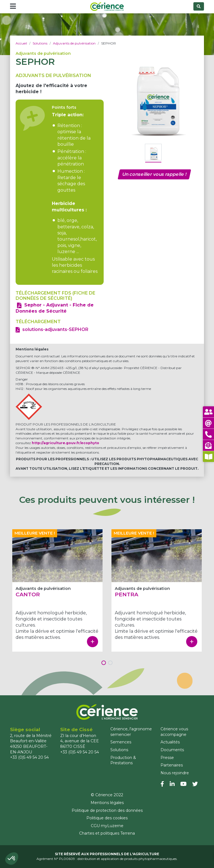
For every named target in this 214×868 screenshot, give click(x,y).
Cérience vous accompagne (174, 732)
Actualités (170, 742)
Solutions (40, 43)
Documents (172, 750)
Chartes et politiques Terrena (107, 833)
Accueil (21, 43)
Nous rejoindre (175, 773)
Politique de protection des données (107, 810)
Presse (167, 758)
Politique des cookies (107, 818)
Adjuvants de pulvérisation (74, 43)
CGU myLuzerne (107, 826)
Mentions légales (107, 803)
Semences (121, 742)
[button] (12, 859)
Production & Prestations (123, 760)
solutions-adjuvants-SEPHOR (55, 329)
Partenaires (172, 765)
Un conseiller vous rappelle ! (154, 174)
